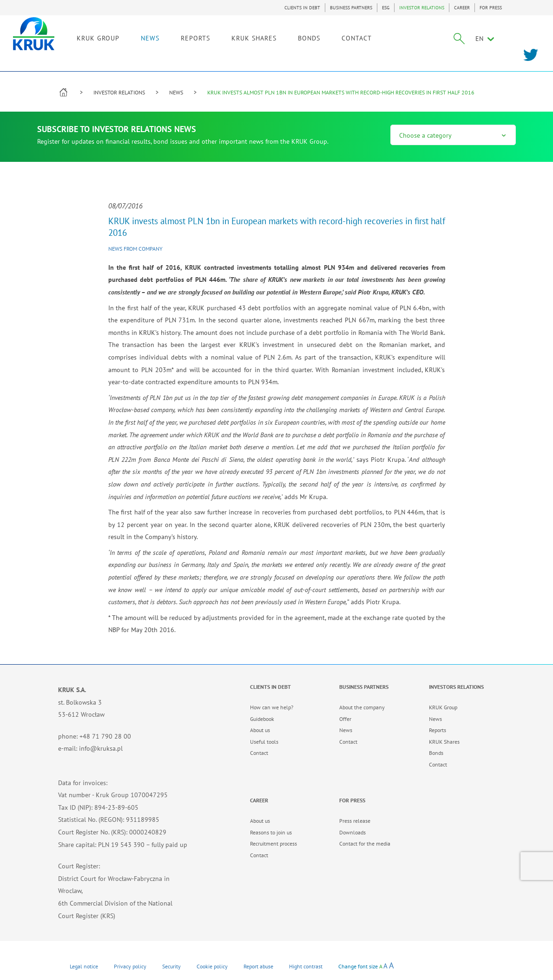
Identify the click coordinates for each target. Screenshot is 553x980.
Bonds (436, 753)
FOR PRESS (491, 8)
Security (171, 966)
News (346, 730)
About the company (362, 707)
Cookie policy (212, 966)
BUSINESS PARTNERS (351, 8)
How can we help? (272, 707)
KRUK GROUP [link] (142, 36)
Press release (355, 821)
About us (260, 730)
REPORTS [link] (240, 36)
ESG (386, 8)
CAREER (462, 8)
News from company (135, 249)
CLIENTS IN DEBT (302, 8)
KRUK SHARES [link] (298, 36)
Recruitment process (273, 843)
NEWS (194, 36)
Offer (345, 719)
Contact (259, 753)
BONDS (353, 36)
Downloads (352, 832)
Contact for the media (365, 843)
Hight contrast (306, 966)
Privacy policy (130, 966)
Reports (438, 730)
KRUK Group (443, 707)
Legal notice (84, 966)
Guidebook (262, 719)
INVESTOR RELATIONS (422, 8)
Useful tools (264, 742)
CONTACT (401, 36)
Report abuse (258, 966)
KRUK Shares (444, 742)
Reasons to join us (271, 832)
